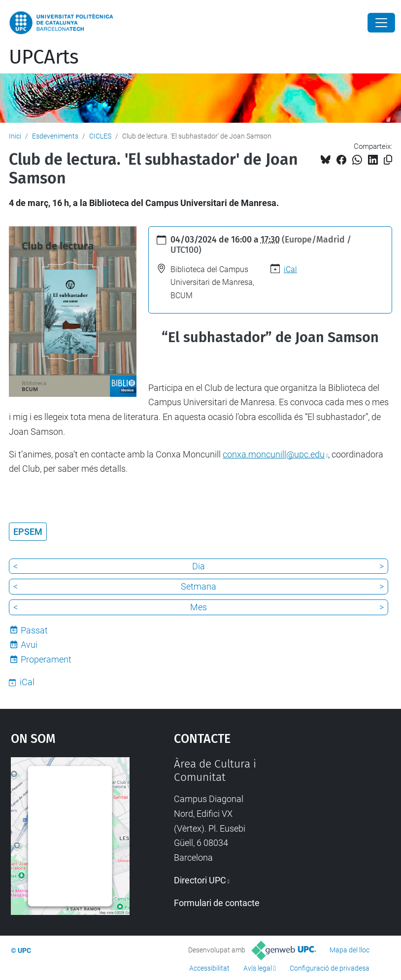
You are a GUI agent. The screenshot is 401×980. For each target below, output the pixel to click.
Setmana (199, 586)
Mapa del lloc (350, 950)
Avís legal (258, 968)
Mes (199, 607)
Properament (46, 659)
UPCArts (44, 57)
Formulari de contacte (217, 903)
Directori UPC (200, 880)
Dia (199, 566)
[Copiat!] (388, 160)
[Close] (381, 23)
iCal (290, 269)
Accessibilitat (209, 968)
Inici (15, 136)
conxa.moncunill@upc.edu (274, 454)
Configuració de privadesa (330, 968)
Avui (29, 645)
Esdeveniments (55, 136)
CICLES (100, 136)
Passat (34, 630)
